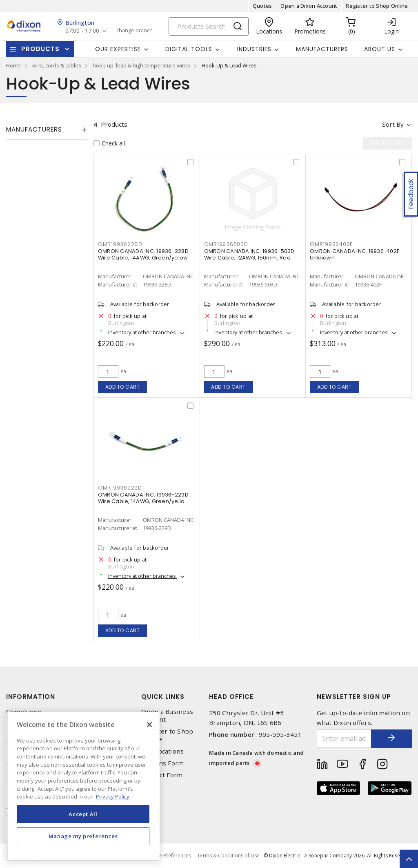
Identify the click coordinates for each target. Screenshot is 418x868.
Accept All (83, 814)
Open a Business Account (167, 716)
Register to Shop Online (377, 6)
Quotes (262, 6)
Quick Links (163, 697)
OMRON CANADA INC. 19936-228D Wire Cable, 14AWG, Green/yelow (143, 254)
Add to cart (123, 387)
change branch (135, 31)
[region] (83, 787)
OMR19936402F (331, 244)
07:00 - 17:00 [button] (82, 31)
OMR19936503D (226, 244)
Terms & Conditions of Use (228, 856)
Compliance (24, 712)
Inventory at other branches (143, 332)
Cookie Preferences (168, 856)
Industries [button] (254, 49)
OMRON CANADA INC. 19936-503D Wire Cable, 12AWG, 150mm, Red (249, 254)
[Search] (209, 26)
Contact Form (162, 775)
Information (31, 697)
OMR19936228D (120, 244)
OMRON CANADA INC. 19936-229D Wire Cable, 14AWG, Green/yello (143, 498)
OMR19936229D (120, 488)
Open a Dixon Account (309, 6)
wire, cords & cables (57, 65)
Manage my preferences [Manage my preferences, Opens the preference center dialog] (83, 836)
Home (13, 65)
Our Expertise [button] (118, 49)
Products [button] (40, 49)
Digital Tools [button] (189, 49)
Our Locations (162, 751)
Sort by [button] (393, 124)
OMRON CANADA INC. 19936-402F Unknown (355, 254)
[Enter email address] (344, 739)
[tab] (47, 130)
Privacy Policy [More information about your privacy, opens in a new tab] (113, 796)
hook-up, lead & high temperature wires (141, 65)
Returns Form (162, 763)
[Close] (149, 725)
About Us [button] (380, 49)
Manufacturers (322, 49)
